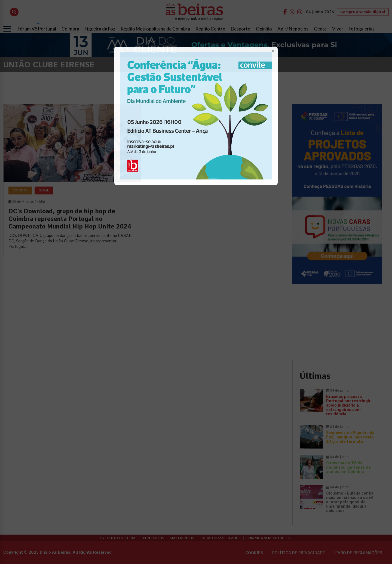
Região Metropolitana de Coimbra (155, 29)
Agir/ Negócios (293, 29)
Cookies (254, 553)
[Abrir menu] (7, 29)
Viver (338, 29)
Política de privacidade (299, 553)
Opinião (264, 29)
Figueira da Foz (100, 29)
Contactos (154, 538)
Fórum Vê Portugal (37, 29)
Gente (320, 29)
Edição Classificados (220, 538)
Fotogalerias (362, 29)
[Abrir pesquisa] (14, 12)
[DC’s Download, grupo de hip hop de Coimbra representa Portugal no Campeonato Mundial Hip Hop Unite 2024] (72, 179)
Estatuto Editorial (119, 538)
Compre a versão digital (363, 12)
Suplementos (182, 538)
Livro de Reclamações (358, 553)
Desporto (241, 29)
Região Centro (210, 29)
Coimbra (70, 29)
